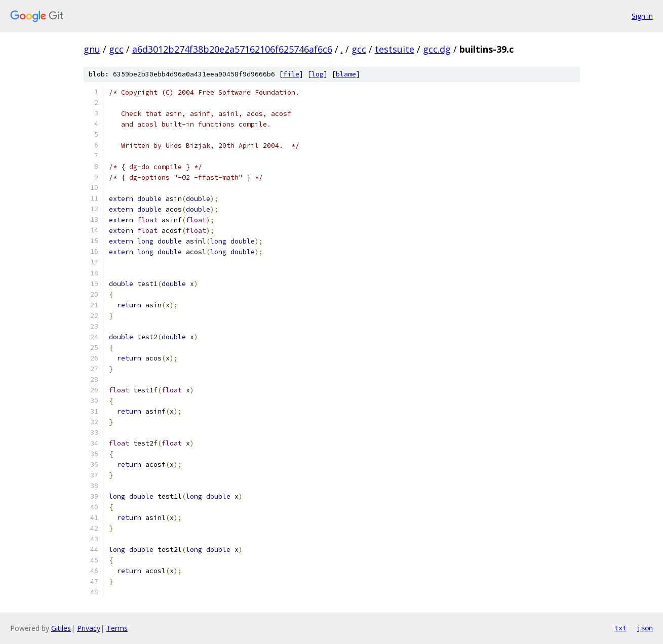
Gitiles (61, 628)
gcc (116, 49)
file (291, 74)
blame (346, 74)
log (318, 74)
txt (620, 628)
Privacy (89, 628)
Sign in (642, 16)
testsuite (395, 49)
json (645, 628)
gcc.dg (437, 49)
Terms (117, 628)
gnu (92, 49)
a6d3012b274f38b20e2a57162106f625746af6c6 (232, 49)
